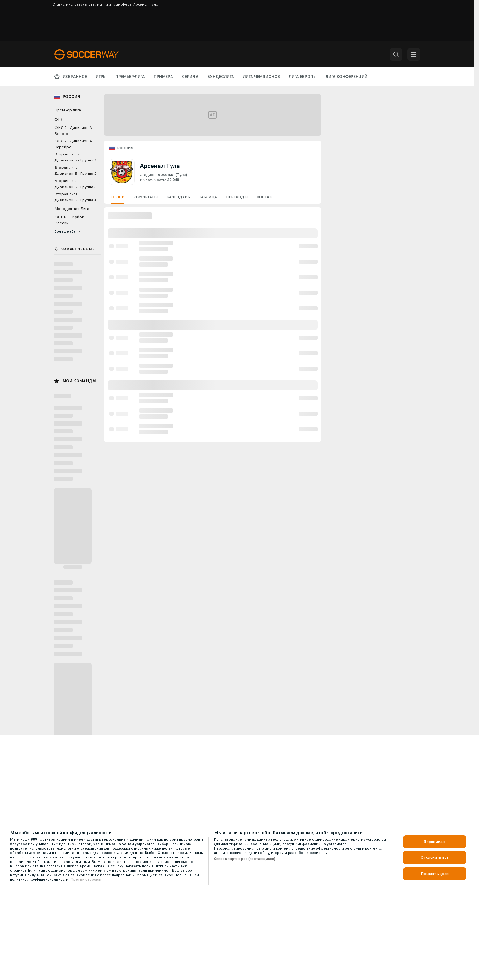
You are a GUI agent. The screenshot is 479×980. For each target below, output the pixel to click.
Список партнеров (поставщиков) (245, 859)
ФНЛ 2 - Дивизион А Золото (73, 131)
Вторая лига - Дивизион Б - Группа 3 (75, 184)
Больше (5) (68, 231)
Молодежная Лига (72, 209)
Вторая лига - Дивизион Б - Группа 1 (75, 157)
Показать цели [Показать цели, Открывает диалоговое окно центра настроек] (435, 874)
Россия (125, 148)
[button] (396, 54)
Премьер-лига (68, 110)
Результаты (145, 197)
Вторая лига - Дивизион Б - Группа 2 (75, 171)
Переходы (237, 197)
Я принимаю (435, 842)
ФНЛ (59, 119)
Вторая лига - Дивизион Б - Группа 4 (75, 197)
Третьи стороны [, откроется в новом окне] (86, 879)
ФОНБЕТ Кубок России (69, 220)
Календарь (178, 197)
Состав (264, 197)
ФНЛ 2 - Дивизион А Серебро (73, 144)
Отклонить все (435, 857)
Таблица (208, 197)
